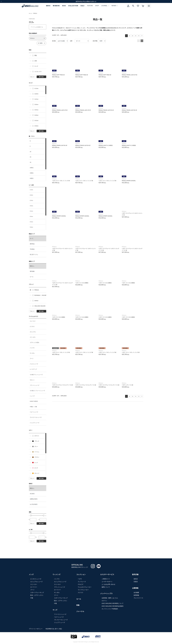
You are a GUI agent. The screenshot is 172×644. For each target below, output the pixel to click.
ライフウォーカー (83, 590)
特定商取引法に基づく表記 (54, 629)
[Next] (142, 36)
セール (32, 277)
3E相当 (32, 173)
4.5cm (31, 222)
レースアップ (33, 369)
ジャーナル (80, 611)
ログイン (104, 601)
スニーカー (33, 321)
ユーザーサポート (107, 582)
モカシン (32, 380)
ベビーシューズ (34, 412)
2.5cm (31, 200)
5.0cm (31, 227)
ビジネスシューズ (36, 579)
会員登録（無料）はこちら (110, 598)
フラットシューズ (34, 385)
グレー (35, 446)
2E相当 (32, 168)
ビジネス (32, 326)
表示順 (54, 41)
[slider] (31, 515)
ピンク (35, 468)
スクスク (81, 592)
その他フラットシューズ (36, 375)
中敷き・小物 (33, 407)
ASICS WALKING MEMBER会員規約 (113, 606)
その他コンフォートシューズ (37, 391)
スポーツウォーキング (37, 592)
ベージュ (36, 452)
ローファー (34, 587)
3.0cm (31, 206)
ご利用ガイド (106, 579)
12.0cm (35, 94)
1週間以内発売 (34, 499)
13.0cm (35, 104)
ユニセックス (37, 71)
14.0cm (35, 115)
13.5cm (35, 110)
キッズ (35, 66)
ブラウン (36, 457)
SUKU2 (35, 301)
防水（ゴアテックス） (37, 595)
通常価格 (32, 271)
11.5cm (35, 88)
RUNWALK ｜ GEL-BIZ (39, 295)
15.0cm (35, 126)
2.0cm (31, 195)
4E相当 (32, 178)
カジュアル (33, 332)
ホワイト (36, 436)
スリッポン (33, 337)
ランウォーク (82, 582)
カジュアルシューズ (36, 582)
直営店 (136, 579)
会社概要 (136, 592)
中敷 (32, 598)
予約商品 (32, 249)
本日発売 (32, 494)
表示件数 (95, 41)
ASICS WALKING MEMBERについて (113, 603)
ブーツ (32, 358)
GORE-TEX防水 (34, 401)
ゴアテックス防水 (34, 342)
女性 (35, 61)
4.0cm (31, 216)
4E (31, 162)
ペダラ (80, 579)
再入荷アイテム (34, 254)
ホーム (30, 13)
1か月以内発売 (34, 504)
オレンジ (36, 473)
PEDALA (35, 13)
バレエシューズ (34, 364)
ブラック (36, 441)
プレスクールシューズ (36, 417)
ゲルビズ (81, 584)
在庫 (71, 41)
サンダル (32, 353)
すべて (32, 238)
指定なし (32, 266)
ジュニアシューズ (34, 423)
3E (31, 157)
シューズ (32, 396)
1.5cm (31, 190)
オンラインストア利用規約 (110, 609)
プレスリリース (138, 598)
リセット (32, 77)
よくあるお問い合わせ (108, 584)
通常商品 (32, 244)
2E (31, 152)
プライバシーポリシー (36, 629)
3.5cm (31, 211)
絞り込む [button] (41, 77)
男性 (35, 55)
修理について (106, 587)
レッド (35, 462)
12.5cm (35, 99)
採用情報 (136, 595)
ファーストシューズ (60, 614)
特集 (78, 605)
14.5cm (35, 120)
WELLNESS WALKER (39, 306)
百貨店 (136, 582)
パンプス (32, 348)
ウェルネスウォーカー (85, 587)
